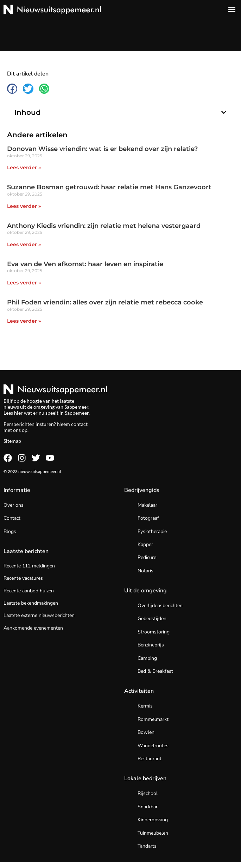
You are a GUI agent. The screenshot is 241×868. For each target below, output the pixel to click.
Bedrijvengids (142, 490)
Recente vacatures (23, 578)
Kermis (145, 706)
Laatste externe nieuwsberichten (39, 615)
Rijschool (148, 793)
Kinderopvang (153, 820)
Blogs (10, 531)
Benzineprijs (151, 645)
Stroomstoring (154, 632)
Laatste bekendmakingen (31, 603)
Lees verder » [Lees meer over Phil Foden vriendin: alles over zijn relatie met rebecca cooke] (24, 321)
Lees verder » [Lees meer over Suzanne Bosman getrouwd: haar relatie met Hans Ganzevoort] (24, 206)
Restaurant (150, 759)
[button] (232, 9)
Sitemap (12, 441)
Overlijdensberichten (160, 606)
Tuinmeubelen (153, 833)
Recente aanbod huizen (29, 591)
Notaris (145, 571)
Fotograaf (148, 518)
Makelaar (147, 505)
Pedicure (147, 557)
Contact (12, 518)
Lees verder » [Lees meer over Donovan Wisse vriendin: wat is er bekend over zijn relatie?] (24, 167)
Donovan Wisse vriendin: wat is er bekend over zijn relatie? (102, 149)
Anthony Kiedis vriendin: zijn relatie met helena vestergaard (104, 226)
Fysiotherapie (152, 531)
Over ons (14, 505)
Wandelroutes (153, 746)
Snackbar (148, 807)
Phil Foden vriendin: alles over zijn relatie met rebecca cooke (105, 302)
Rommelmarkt (153, 719)
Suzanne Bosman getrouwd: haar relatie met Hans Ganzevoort (109, 187)
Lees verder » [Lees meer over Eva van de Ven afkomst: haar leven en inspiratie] (24, 283)
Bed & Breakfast (155, 671)
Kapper (145, 544)
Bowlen (146, 732)
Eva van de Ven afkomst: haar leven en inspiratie (85, 264)
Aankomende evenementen (33, 628)
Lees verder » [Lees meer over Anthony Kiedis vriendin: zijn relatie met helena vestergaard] (24, 244)
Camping (147, 658)
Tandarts (147, 846)
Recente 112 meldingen (29, 566)
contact (79, 424)
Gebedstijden (152, 619)
